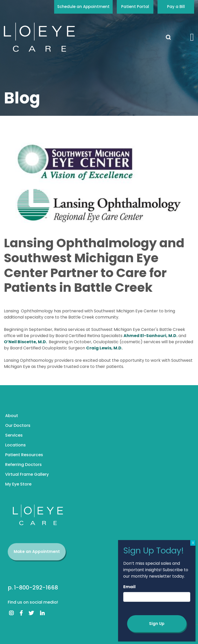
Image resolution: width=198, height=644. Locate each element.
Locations (15, 445)
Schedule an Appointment (83, 7)
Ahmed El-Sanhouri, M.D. (150, 336)
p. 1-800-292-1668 (33, 588)
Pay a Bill (176, 7)
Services (14, 435)
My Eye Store (18, 484)
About (12, 416)
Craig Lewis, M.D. (104, 348)
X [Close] (193, 543)
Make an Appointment (37, 552)
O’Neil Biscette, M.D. (26, 342)
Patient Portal (135, 7)
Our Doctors (18, 425)
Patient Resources (24, 455)
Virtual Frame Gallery (27, 474)
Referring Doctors (23, 465)
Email (129, 587)
